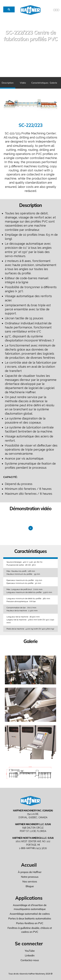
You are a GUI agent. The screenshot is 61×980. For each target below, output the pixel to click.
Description (8, 83)
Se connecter (29, 944)
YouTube (30, 951)
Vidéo (23, 83)
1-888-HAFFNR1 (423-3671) (33, 848)
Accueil (29, 865)
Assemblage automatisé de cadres (30, 914)
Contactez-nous (30, 960)
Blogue (30, 886)
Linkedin (30, 955)
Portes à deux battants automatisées (30, 918)
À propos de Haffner (30, 872)
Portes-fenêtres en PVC (30, 923)
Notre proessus (30, 877)
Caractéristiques (39, 83)
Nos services (30, 881)
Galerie (53, 83)
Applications (29, 898)
